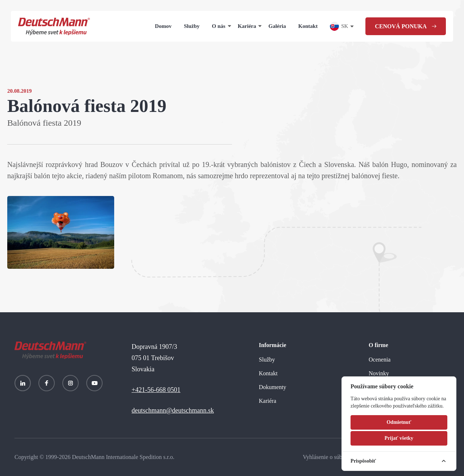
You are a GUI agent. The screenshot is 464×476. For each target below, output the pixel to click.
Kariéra (247, 26)
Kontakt (308, 26)
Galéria (277, 26)
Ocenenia (380, 360)
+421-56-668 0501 (156, 390)
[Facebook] (47, 383)
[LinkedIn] (23, 383)
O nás (219, 26)
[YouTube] (94, 383)
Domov (163, 26)
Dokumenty (273, 387)
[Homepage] (54, 26)
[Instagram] (71, 383)
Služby (192, 26)
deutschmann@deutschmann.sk (173, 410)
